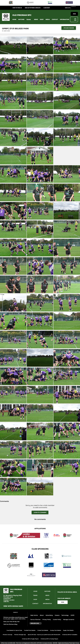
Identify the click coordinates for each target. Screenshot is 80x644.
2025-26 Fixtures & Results (33, 8)
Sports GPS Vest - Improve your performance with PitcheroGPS (44, 635)
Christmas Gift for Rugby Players (30, 639)
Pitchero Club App (7, 635)
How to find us (17, 8)
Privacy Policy (47, 620)
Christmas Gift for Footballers (70, 635)
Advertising (49, 615)
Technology (65, 615)
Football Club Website (30, 630)
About (42, 615)
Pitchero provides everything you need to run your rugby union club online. (15, 618)
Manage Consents (69, 620)
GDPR (72, 615)
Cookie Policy (57, 620)
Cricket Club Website (43, 630)
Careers (57, 615)
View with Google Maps (13, 606)
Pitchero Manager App (20, 635)
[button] (14, 20)
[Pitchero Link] (75, 8)
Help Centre (34, 615)
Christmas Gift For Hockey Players (49, 639)
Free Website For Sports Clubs (14, 630)
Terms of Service (35, 620)
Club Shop (47, 8)
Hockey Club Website (56, 630)
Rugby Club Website (68, 630)
